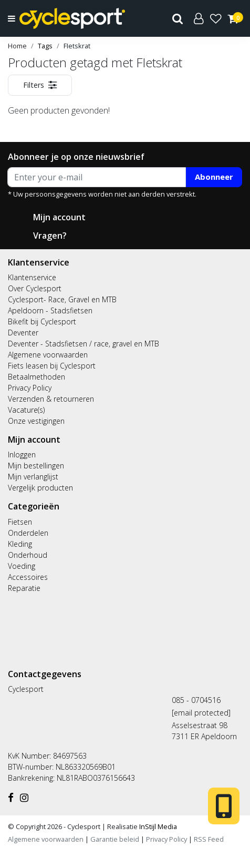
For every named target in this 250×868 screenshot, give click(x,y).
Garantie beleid (116, 839)
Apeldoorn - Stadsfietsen (50, 310)
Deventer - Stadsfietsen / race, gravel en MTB (84, 344)
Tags (45, 46)
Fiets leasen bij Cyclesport (52, 366)
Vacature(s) (26, 410)
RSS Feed (209, 839)
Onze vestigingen (36, 421)
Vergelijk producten (40, 488)
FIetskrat (77, 46)
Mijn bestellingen (36, 466)
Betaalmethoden (37, 377)
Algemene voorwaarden (48, 355)
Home (17, 46)
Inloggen (22, 455)
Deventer (23, 333)
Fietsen (20, 522)
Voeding (22, 566)
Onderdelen (28, 533)
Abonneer (214, 177)
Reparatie (24, 588)
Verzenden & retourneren (51, 399)
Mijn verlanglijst (33, 477)
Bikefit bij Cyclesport (42, 321)
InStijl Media (157, 826)
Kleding (20, 544)
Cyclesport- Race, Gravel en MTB (62, 299)
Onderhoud (28, 555)
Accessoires (28, 577)
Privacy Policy (30, 388)
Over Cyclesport (35, 288)
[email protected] (201, 713)
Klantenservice (32, 277)
